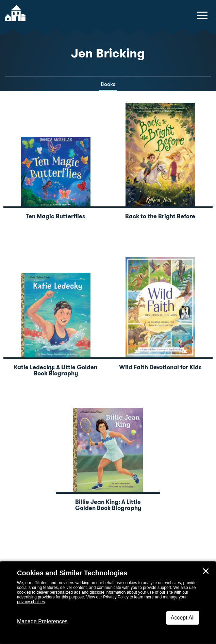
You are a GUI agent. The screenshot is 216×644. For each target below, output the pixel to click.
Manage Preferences (42, 621)
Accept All (183, 618)
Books (108, 84)
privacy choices (31, 602)
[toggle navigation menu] (202, 15)
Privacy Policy (116, 597)
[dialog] (108, 603)
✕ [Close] (206, 571)
